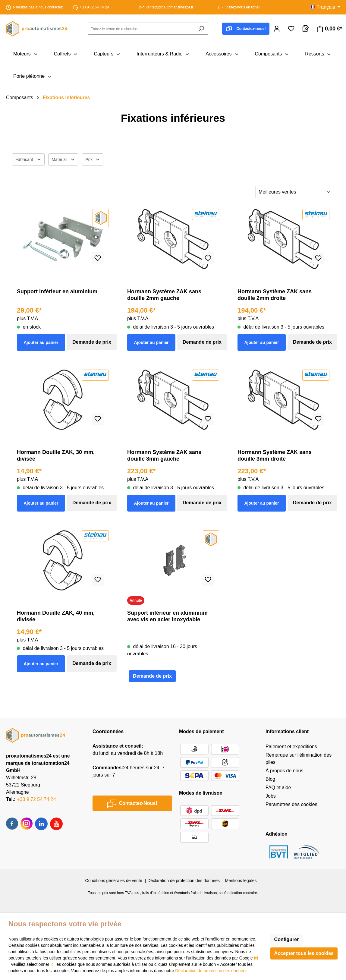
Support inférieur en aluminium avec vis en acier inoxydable (167, 616)
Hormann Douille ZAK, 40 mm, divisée (56, 616)
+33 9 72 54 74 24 (94, 7)
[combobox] (141, 29)
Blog (270, 779)
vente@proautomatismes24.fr (170, 7)
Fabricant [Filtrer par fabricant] (28, 159)
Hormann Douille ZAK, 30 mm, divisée (56, 455)
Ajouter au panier (41, 342)
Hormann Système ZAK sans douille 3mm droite (275, 455)
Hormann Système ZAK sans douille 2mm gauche (164, 295)
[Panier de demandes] (306, 29)
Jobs (271, 796)
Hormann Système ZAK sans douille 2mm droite (275, 295)
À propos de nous (284, 771)
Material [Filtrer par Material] (63, 159)
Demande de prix (92, 342)
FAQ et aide (278, 788)
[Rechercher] (201, 29)
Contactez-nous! (246, 29)
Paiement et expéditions (291, 747)
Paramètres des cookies (291, 804)
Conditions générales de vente (114, 881)
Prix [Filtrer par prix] (93, 159)
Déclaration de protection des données (184, 881)
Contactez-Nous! (132, 804)
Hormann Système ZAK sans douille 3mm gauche (164, 455)
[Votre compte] (277, 29)
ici (256, 958)
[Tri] (295, 192)
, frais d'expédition (155, 893)
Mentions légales (241, 881)
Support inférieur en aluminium (57, 291)
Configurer (287, 939)
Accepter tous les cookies (304, 953)
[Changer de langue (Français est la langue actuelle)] (325, 7)
